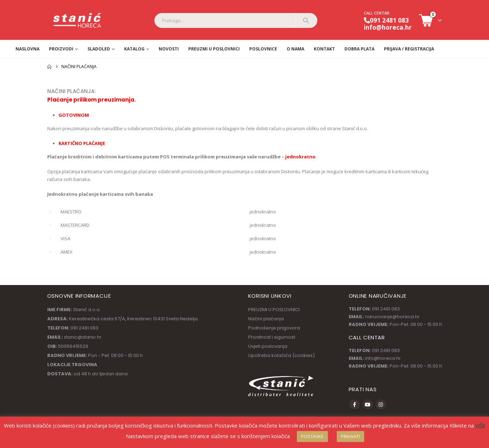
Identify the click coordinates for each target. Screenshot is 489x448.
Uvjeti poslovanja (268, 346)
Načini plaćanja (266, 319)
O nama (295, 49)
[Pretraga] (306, 20)
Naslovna (27, 49)
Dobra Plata (359, 49)
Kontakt (324, 49)
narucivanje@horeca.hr (392, 317)
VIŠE (480, 425)
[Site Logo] (78, 21)
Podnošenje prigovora (274, 328)
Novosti (169, 49)
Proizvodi (61, 49)
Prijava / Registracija (409, 49)
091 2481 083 (386, 20)
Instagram (381, 405)
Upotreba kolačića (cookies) (282, 355)
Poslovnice (263, 49)
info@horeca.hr (388, 27)
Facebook (355, 405)
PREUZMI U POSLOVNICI (214, 49)
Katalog (134, 49)
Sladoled (99, 49)
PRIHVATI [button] (350, 436)
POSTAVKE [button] (312, 436)
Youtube (368, 405)
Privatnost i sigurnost (272, 337)
